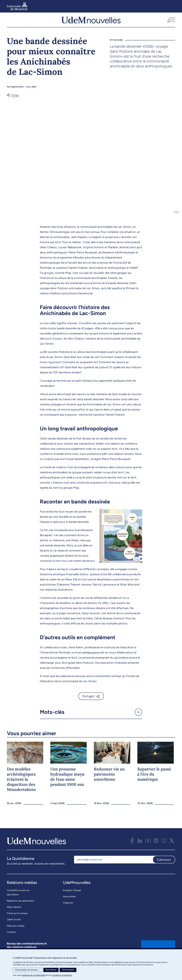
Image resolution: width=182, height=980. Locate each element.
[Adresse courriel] (113, 865)
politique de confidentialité (34, 975)
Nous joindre (69, 902)
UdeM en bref (14, 925)
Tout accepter (68, 970)
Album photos (14, 913)
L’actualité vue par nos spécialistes (18, 898)
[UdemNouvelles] (91, 23)
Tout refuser (51, 970)
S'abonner (164, 865)
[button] (171, 23)
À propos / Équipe (72, 896)
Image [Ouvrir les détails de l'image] (176, 217)
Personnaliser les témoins (28, 970)
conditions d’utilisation (62, 975)
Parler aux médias (16, 931)
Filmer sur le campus (17, 919)
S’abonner (68, 908)
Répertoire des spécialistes (20, 906)
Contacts (12, 938)
